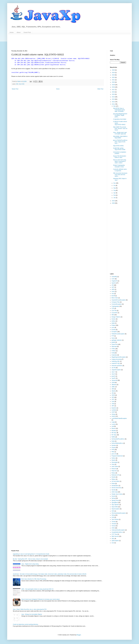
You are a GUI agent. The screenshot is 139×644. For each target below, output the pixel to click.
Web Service (115, 536)
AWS (113, 289)
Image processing (117, 359)
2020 (114, 82)
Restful (113, 477)
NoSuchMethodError (117, 443)
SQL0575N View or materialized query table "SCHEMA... (119, 110)
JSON (113, 395)
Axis (113, 294)
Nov (115, 183)
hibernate (114, 346)
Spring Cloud (115, 500)
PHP (113, 450)
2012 (114, 102)
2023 (114, 75)
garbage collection (117, 340)
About (19, 32)
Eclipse (114, 325)
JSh (113, 393)
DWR (113, 323)
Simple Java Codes (117, 494)
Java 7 (113, 372)
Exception (114, 332)
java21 (113, 376)
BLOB (113, 296)
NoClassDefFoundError (118, 439)
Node (113, 441)
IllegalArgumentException (119, 357)
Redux (113, 473)
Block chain (115, 298)
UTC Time (114, 534)
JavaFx (114, 378)
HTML (113, 349)
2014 (114, 97)
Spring (113, 498)
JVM (113, 404)
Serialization (115, 486)
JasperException (116, 370)
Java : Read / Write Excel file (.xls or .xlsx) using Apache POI (30, 609)
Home (12, 32)
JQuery (114, 391)
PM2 (113, 452)
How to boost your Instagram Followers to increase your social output (41, 599)
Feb (115, 195)
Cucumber (114, 313)
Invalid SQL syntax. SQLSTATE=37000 (119, 149)
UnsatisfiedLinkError (117, 532)
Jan (115, 198)
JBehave (114, 385)
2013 (114, 99)
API (113, 285)
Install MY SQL (116, 363)
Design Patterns (116, 317)
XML (113, 539)
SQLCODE (22, 84)
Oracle (113, 447)
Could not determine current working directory (26, 624)
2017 (114, 90)
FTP (113, 336)
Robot (113, 484)
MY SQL (114, 435)
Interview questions (117, 366)
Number (114, 445)
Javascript (114, 380)
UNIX (113, 528)
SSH (113, 511)
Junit (113, 402)
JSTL (113, 399)
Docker (114, 319)
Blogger (79, 635)
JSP (113, 397)
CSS (113, 308)
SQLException (116, 509)
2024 (114, 73)
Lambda (114, 410)
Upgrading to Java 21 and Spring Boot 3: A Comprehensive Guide (31, 554)
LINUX (113, 416)
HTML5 (114, 351)
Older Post (100, 89)
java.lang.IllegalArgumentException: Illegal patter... (120, 115)
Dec (115, 106)
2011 (114, 104)
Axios (113, 291)
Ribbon (114, 479)
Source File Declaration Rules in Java (120, 157)
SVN (113, 517)
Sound (113, 496)
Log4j (113, 422)
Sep (115, 188)
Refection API (115, 475)
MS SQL (114, 433)
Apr (115, 193)
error (113, 328)
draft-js (113, 321)
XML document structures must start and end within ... (120, 175)
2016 (114, 92)
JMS (113, 389)
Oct (115, 185)
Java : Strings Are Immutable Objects (32, 614)
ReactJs (114, 469)
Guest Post (27, 32)
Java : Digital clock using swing (30, 564)
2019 (114, 85)
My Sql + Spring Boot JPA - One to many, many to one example (30, 559)
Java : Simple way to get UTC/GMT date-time (120, 133)
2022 (114, 77)
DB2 (17, 84)
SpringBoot (115, 503)
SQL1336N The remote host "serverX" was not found (120, 129)
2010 (114, 201)
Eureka (114, 330)
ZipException (115, 541)
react (113, 464)
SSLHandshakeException (119, 513)
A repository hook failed (120, 119)
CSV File (114, 311)
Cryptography (115, 306)
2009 (114, 203)
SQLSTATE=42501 (118, 146)
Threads (114, 524)
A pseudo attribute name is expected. (120, 170)
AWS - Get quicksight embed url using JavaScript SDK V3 (37, 589)
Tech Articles (115, 519)
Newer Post (15, 89)
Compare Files (116, 302)
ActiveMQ (114, 277)
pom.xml (114, 454)
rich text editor (115, 481)
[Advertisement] (62, 42)
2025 (114, 70)
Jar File (114, 368)
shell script (115, 492)
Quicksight (114, 462)
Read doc (114, 471)
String (113, 515)
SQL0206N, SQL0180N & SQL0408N (120, 137)
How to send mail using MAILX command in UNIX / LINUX (120, 161)
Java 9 (113, 374)
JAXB (113, 383)
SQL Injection (115, 505)
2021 (114, 80)
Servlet (113, 490)
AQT (113, 287)
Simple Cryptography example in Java (119, 166)
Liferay (113, 414)
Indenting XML (116, 361)
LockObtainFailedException (119, 418)
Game (113, 338)
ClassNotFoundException (119, 300)
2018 (114, 87)
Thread (114, 522)
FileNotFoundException (118, 334)
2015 (114, 94)
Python (113, 458)
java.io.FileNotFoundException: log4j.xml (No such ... (120, 142)
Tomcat (114, 526)
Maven (113, 428)
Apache (114, 283)
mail (113, 426)
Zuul (113, 543)
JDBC (113, 387)
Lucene (114, 424)
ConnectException (117, 304)
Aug (115, 190)
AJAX (113, 279)
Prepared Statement (117, 456)
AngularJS (114, 281)
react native (115, 466)
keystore (114, 408)
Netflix (113, 437)
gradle (113, 342)
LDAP (113, 412)
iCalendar (114, 355)
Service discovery (116, 488)
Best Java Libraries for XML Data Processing (34, 579)
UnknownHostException (118, 530)
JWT (113, 406)
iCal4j (113, 353)
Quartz (113, 460)
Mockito (114, 431)
